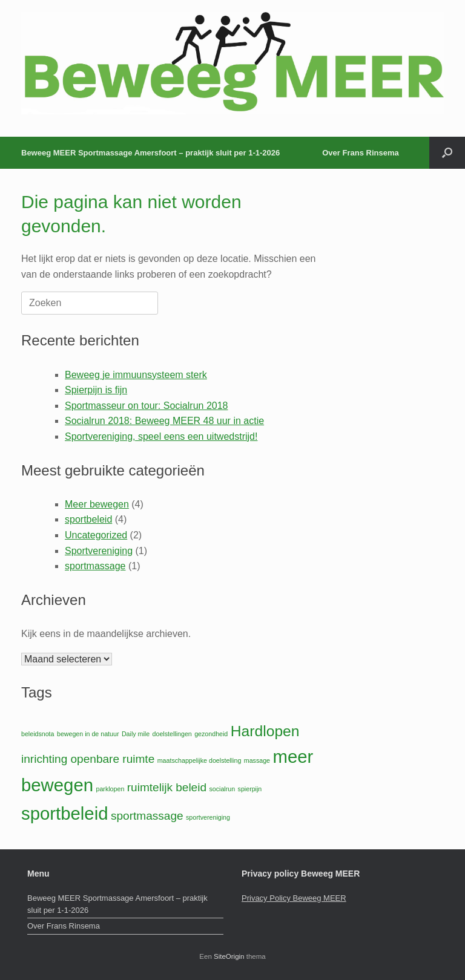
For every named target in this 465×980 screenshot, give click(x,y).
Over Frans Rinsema (360, 153)
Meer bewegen (97, 504)
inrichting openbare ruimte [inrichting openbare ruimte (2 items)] (88, 759)
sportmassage (95, 566)
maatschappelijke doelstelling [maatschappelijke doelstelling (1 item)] (200, 760)
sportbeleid (88, 519)
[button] (447, 153)
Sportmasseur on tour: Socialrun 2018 (146, 406)
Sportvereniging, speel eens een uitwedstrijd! (161, 436)
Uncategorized (96, 535)
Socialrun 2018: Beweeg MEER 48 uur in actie (164, 421)
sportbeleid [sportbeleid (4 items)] (64, 813)
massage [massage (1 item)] (257, 760)
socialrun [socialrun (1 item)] (222, 789)
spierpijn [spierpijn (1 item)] (250, 789)
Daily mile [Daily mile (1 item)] (136, 734)
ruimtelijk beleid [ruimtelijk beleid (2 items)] (167, 787)
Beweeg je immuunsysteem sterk (136, 375)
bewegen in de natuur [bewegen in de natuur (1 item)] (88, 734)
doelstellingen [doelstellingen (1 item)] (172, 734)
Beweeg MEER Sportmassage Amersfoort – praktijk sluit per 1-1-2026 (150, 153)
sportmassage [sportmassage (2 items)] (147, 816)
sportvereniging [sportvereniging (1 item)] (208, 817)
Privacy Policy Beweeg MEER (294, 898)
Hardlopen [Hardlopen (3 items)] (265, 731)
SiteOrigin (229, 956)
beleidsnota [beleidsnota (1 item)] (38, 734)
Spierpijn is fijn (96, 390)
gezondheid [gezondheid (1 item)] (211, 734)
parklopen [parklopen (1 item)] (110, 789)
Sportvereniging (99, 551)
